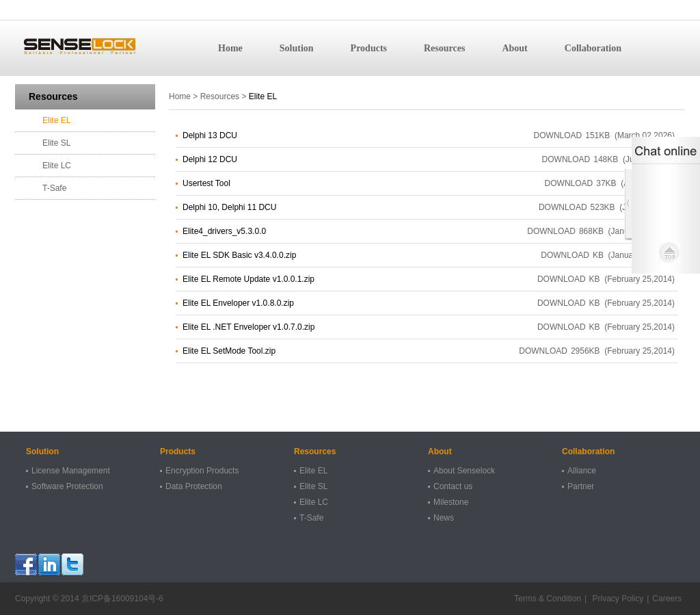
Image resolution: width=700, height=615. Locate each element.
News (444, 518)
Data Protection (194, 486)
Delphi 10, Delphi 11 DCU (229, 207)
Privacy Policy (617, 599)
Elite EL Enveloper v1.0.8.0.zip (238, 303)
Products (369, 48)
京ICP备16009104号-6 (122, 599)
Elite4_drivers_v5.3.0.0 (224, 231)
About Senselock (464, 471)
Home (230, 48)
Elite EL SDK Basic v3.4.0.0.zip (239, 255)
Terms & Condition (548, 599)
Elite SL (56, 143)
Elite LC (57, 166)
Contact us (453, 486)
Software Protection (67, 486)
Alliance (582, 471)
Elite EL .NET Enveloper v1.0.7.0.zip (248, 327)
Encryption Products (202, 471)
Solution (297, 48)
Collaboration (593, 48)
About (514, 48)
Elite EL (56, 120)
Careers (667, 599)
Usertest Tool (206, 183)
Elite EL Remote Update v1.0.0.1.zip (248, 279)
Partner (581, 486)
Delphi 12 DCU (210, 159)
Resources (444, 48)
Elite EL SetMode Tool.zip (229, 351)
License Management (71, 471)
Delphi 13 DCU (210, 135)
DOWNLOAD (558, 135)
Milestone (451, 502)
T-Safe (54, 188)
